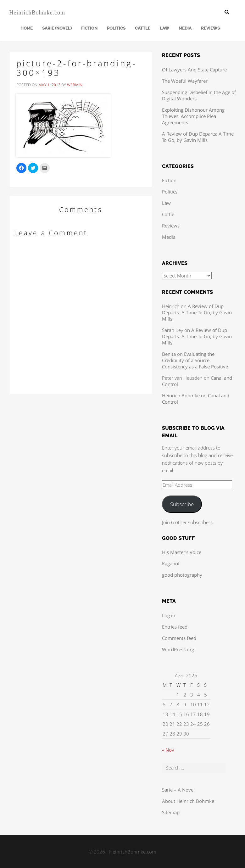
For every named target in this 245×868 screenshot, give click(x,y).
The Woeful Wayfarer (185, 81)
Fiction (89, 28)
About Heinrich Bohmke (188, 801)
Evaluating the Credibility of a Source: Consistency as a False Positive (195, 360)
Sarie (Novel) (57, 28)
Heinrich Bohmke (181, 395)
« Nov (168, 750)
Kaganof (171, 563)
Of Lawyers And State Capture (194, 70)
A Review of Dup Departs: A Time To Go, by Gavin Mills (198, 137)
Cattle (143, 28)
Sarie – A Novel (178, 790)
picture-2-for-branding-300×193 (76, 68)
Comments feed (179, 638)
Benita (169, 354)
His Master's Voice (182, 552)
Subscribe (182, 504)
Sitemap (171, 812)
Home (27, 28)
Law (164, 28)
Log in (169, 615)
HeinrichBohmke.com (37, 13)
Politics (116, 28)
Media (185, 28)
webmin (75, 85)
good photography (182, 575)
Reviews (210, 28)
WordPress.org (178, 649)
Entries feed (175, 627)
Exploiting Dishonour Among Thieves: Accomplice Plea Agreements (193, 116)
